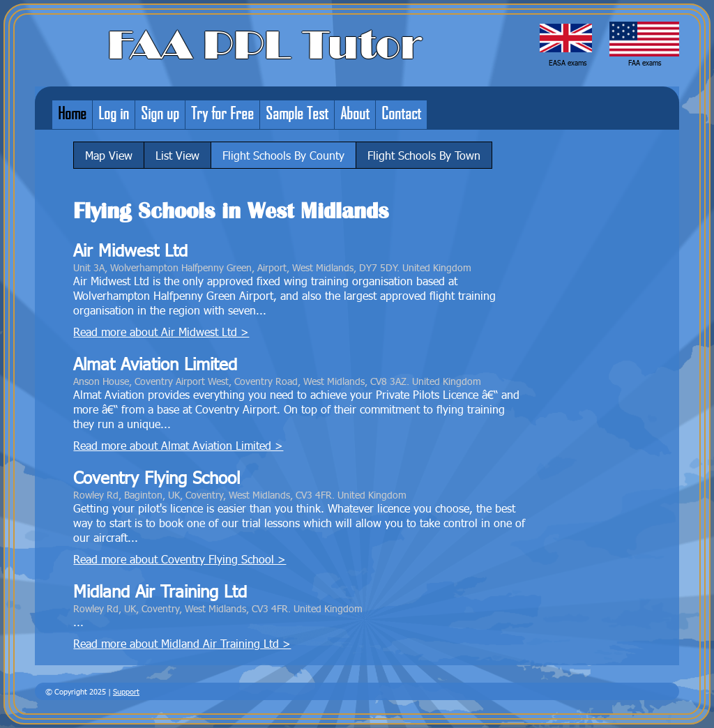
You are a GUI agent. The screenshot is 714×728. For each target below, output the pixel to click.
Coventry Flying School (157, 477)
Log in (114, 113)
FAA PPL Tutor (265, 45)
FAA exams (645, 63)
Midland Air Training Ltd (160, 591)
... (78, 622)
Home (72, 113)
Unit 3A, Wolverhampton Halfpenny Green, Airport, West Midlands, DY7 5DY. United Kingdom (272, 267)
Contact (401, 113)
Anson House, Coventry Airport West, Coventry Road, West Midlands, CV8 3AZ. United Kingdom (277, 381)
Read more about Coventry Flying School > (180, 559)
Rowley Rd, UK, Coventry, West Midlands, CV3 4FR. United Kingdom (218, 608)
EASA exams (568, 63)
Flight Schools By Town (424, 155)
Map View (109, 155)
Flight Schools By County (283, 155)
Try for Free (222, 113)
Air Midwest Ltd (130, 250)
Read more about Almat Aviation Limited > (178, 445)
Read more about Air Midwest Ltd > (161, 332)
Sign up (160, 113)
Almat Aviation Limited (155, 364)
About (355, 113)
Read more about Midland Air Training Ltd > (182, 643)
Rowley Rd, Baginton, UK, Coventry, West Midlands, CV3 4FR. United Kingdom (240, 494)
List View (177, 155)
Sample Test (297, 113)
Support (126, 691)
